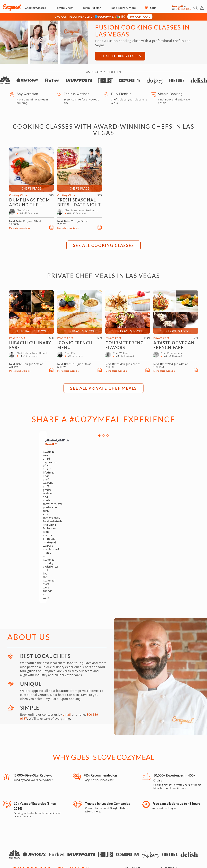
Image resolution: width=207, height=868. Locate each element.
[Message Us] (169, 8)
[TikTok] (24, 822)
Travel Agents (170, 817)
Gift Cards (131, 788)
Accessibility (152, 841)
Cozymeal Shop (134, 813)
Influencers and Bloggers (177, 822)
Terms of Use (171, 841)
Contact (129, 783)
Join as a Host (170, 793)
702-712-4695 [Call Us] (183, 9)
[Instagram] (11, 822)
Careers (166, 797)
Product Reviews (135, 826)
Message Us (178, 7)
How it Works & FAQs (138, 797)
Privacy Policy (190, 841)
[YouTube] (37, 822)
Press (165, 788)
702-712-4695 (56, 841)
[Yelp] (31, 822)
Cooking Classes (35, 8)
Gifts (151, 8)
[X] (51, 822)
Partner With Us (171, 813)
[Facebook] (18, 822)
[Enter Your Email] (34, 809)
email (67, 625)
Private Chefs (64, 8)
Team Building (92, 8)
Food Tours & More (123, 8)
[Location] (78, 809)
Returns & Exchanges (138, 822)
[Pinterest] (44, 822)
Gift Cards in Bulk (136, 793)
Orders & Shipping (137, 817)
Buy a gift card (140, 16)
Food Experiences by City (177, 783)
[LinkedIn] (57, 822)
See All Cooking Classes (120, 56)
